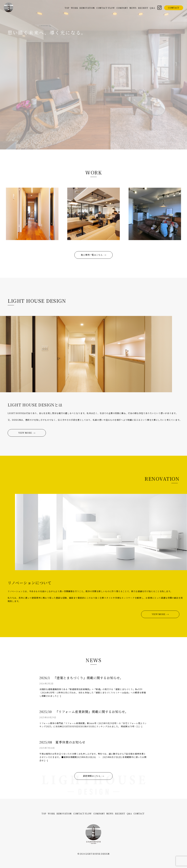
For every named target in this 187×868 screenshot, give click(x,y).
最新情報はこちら (93, 776)
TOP (67, 8)
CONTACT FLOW (106, 8)
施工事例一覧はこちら (94, 255)
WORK (74, 8)
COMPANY (122, 8)
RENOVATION (87, 8)
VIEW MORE (27, 433)
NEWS (133, 8)
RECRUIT (143, 8)
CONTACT (174, 8)
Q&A (152, 8)
